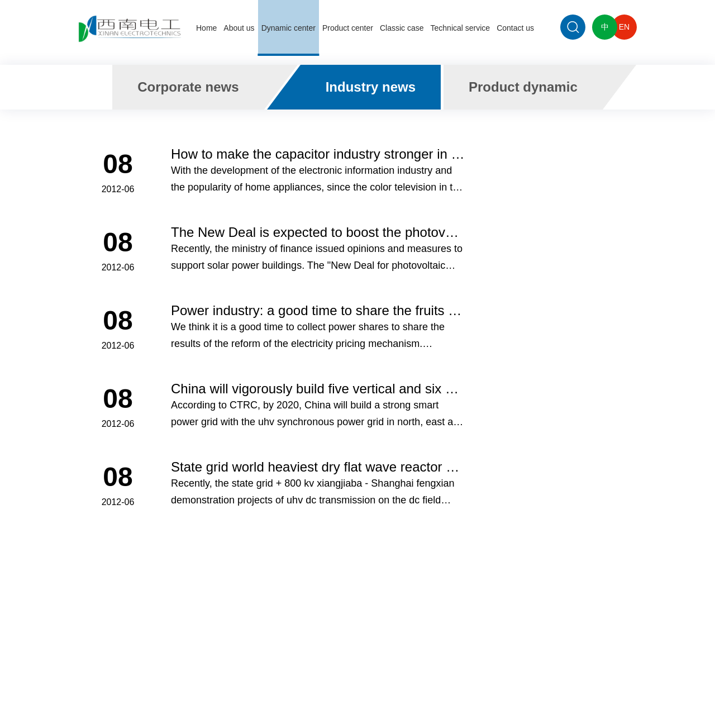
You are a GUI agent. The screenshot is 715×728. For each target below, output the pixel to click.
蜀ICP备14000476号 (423, 685)
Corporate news (188, 87)
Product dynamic (523, 87)
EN (624, 27)
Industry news (371, 87)
